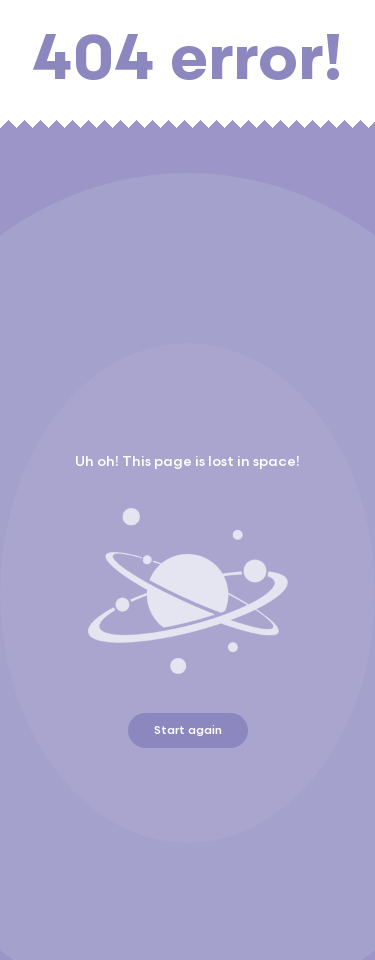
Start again (188, 730)
